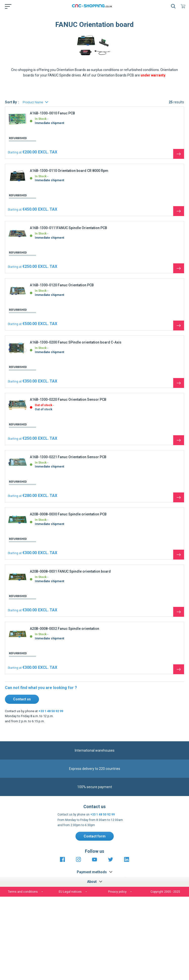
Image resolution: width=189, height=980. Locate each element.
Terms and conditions (23, 892)
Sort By (11, 102)
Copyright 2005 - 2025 (165, 892)
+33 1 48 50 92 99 (51, 711)
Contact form (95, 836)
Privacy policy (117, 892)
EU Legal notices (70, 892)
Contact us (22, 699)
